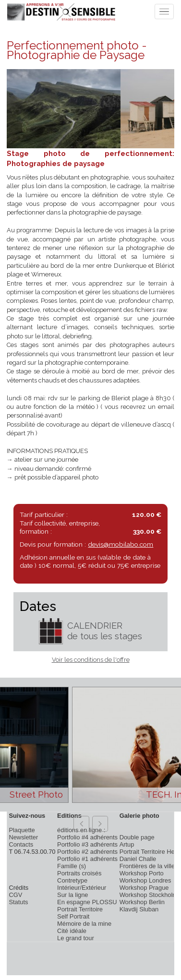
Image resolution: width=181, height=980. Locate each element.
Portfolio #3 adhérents (87, 844)
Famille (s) (72, 866)
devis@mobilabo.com (121, 544)
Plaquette (22, 830)
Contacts (21, 844)
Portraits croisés (79, 873)
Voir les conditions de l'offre (91, 660)
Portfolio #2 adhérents (87, 852)
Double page (137, 837)
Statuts (18, 902)
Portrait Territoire (80, 909)
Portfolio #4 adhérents (87, 837)
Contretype (72, 880)
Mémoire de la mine (84, 924)
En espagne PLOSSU (87, 902)
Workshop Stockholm (149, 895)
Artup (127, 844)
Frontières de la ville (147, 866)
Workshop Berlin (142, 902)
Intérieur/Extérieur (82, 888)
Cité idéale (72, 931)
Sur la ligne (72, 895)
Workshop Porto (142, 873)
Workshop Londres (145, 880)
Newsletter (23, 837)
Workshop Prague (144, 888)
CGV (15, 895)
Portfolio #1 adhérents (87, 859)
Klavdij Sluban (139, 909)
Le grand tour (76, 938)
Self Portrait (73, 916)
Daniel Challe (138, 859)
